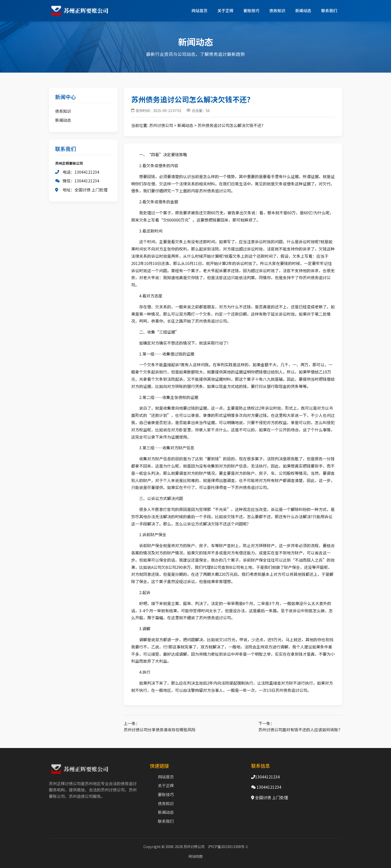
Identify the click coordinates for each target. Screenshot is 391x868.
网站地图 (195, 856)
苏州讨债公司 (161, 125)
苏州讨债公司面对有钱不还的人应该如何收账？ (300, 730)
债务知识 (277, 10)
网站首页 (199, 10)
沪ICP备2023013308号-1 (228, 846)
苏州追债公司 (81, 796)
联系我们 (329, 10)
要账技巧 (251, 10)
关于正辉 (225, 10)
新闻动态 (303, 10)
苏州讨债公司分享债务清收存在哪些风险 (160, 730)
